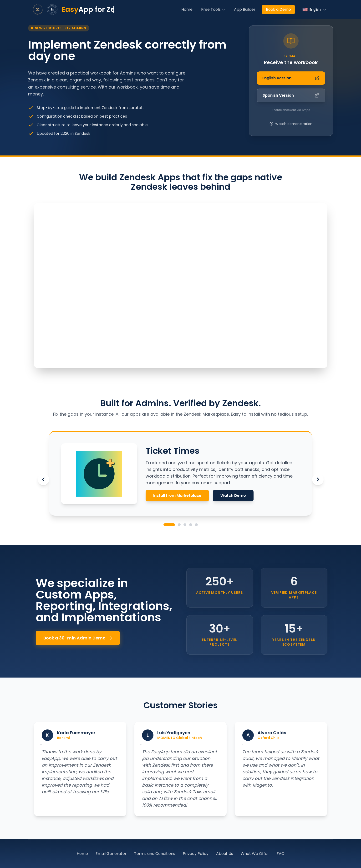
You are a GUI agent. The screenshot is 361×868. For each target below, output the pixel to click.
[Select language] (314, 10)
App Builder (245, 9)
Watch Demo (233, 496)
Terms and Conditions (155, 854)
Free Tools (213, 9)
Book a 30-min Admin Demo (78, 638)
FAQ (281, 854)
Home (187, 9)
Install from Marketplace (177, 496)
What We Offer (255, 854)
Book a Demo (278, 9)
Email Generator (111, 854)
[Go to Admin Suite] (185, 525)
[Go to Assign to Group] (196, 525)
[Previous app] (43, 479)
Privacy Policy (196, 854)
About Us (225, 854)
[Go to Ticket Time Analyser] (191, 525)
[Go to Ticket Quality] (179, 525)
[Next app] (318, 479)
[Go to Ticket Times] (169, 525)
